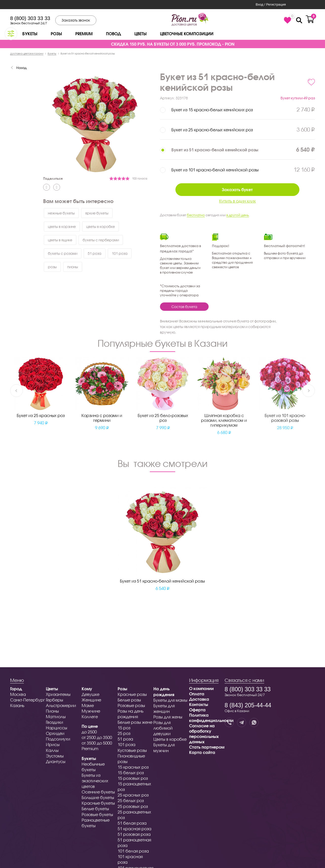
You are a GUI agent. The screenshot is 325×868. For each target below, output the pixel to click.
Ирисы (53, 744)
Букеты (30, 34)
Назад (21, 68)
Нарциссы (57, 728)
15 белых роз (131, 773)
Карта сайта (202, 752)
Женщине (91, 700)
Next (309, 390)
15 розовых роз (133, 778)
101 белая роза (133, 851)
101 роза (120, 253)
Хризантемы (58, 694)
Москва (18, 694)
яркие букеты (97, 213)
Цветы (140, 34)
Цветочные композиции (187, 34)
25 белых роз (131, 800)
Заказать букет (237, 189)
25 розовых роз (133, 806)
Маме (88, 705)
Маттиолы (56, 717)
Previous (16, 390)
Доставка (199, 699)
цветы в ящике (60, 240)
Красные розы (132, 694)
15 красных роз (133, 767)
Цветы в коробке (170, 739)
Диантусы (56, 761)
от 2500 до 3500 (97, 737)
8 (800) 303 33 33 (30, 18)
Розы (56, 34)
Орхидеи (55, 733)
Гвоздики (55, 722)
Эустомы (55, 756)
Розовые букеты (97, 814)
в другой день (238, 215)
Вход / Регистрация (271, 4)
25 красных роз (133, 795)
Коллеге (90, 717)
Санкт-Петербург (28, 700)
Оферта (197, 710)
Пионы (52, 711)
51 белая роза (132, 823)
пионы (73, 267)
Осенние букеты (98, 792)
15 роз (124, 728)
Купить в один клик (237, 201)
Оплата (197, 694)
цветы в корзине (62, 227)
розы (52, 267)
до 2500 (89, 732)
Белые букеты (95, 809)
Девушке (91, 694)
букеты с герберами (101, 240)
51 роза (95, 253)
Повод (113, 34)
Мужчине (91, 711)
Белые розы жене (135, 722)
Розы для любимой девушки (163, 728)
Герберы (55, 700)
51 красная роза (134, 829)
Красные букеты (98, 803)
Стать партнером (207, 747)
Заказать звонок (76, 20)
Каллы (52, 750)
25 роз (124, 733)
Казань (17, 705)
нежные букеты (61, 213)
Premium (84, 34)
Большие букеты (98, 797)
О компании (201, 688)
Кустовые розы (132, 750)
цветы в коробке (101, 227)
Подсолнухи (58, 739)
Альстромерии (61, 705)
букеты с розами (63, 253)
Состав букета (184, 307)
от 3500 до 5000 (97, 743)
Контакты (199, 704)
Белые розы (129, 700)
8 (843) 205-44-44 (248, 705)
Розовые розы (131, 705)
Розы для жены (168, 717)
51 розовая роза (134, 834)
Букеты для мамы (170, 700)
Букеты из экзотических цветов (95, 781)
